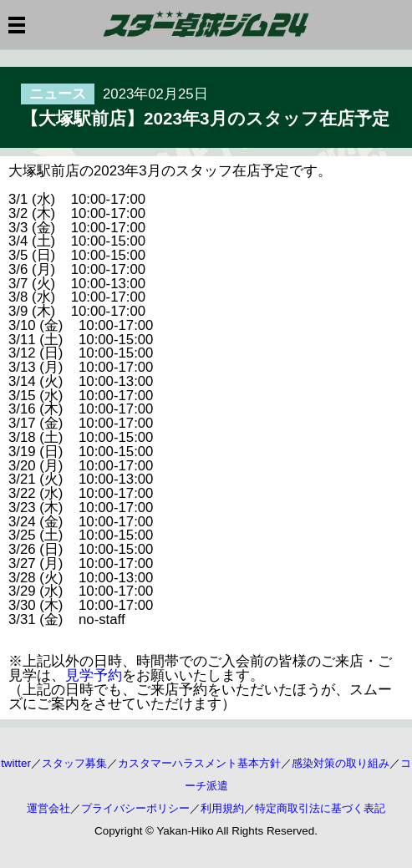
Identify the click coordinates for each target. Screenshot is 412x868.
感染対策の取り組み (341, 763)
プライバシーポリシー (135, 808)
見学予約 (94, 675)
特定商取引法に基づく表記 (320, 808)
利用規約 (222, 808)
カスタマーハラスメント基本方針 (199, 763)
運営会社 (48, 808)
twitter (16, 763)
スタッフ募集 (74, 763)
